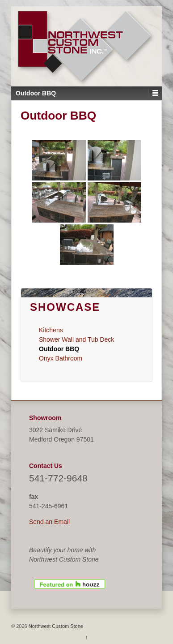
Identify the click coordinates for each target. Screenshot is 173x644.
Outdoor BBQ (59, 349)
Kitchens (51, 330)
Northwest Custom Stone (55, 626)
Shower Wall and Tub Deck (76, 339)
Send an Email (49, 522)
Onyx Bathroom (61, 358)
